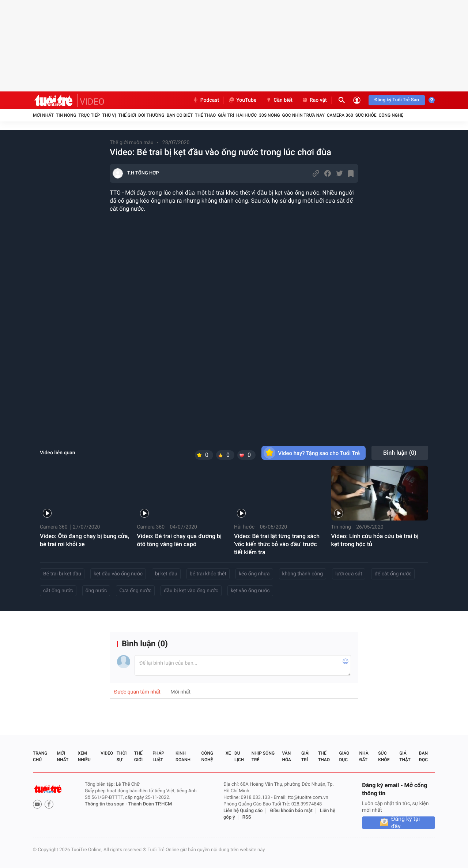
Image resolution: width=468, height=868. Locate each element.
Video (107, 753)
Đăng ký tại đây (406, 823)
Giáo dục (344, 756)
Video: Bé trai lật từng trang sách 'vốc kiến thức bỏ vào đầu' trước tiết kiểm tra (277, 544)
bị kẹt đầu (166, 574)
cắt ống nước (58, 591)
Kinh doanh (183, 756)
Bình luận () (400, 453)
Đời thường (151, 115)
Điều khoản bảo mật (291, 811)
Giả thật (405, 756)
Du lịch (239, 756)
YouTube (242, 100)
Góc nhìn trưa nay (303, 115)
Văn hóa (286, 756)
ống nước (96, 591)
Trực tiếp (89, 115)
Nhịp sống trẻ (263, 756)
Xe (228, 753)
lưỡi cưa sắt (349, 574)
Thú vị (109, 115)
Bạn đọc (423, 756)
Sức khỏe (366, 115)
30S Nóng (269, 115)
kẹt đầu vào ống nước (118, 574)
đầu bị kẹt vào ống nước (191, 591)
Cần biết (279, 100)
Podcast (206, 100)
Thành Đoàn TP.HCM (150, 804)
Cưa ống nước (135, 591)
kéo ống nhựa (254, 574)
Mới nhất (43, 115)
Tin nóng (66, 115)
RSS (247, 817)
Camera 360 (340, 115)
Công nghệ (391, 115)
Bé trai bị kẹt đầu (62, 574)
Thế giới (127, 115)
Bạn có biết (180, 115)
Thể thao (205, 115)
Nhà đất (364, 756)
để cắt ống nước (393, 574)
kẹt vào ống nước (250, 591)
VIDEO (92, 102)
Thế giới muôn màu (132, 143)
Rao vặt (314, 100)
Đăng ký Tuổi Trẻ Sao (397, 100)
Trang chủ (40, 756)
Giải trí (226, 115)
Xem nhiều (84, 756)
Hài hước (246, 115)
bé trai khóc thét (208, 574)
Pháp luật (158, 756)
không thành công (303, 574)
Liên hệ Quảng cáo (243, 811)
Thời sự (122, 756)
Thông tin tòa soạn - (107, 804)
